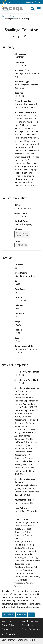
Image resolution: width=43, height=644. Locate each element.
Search (12, 16)
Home (4, 16)
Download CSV (8, 615)
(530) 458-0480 (21, 245)
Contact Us (29, 2)
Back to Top (7, 621)
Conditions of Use (30, 621)
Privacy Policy (8, 625)
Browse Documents (31, 629)
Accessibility (27, 625)
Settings (38, 2)
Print (31, 615)
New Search (22, 615)
